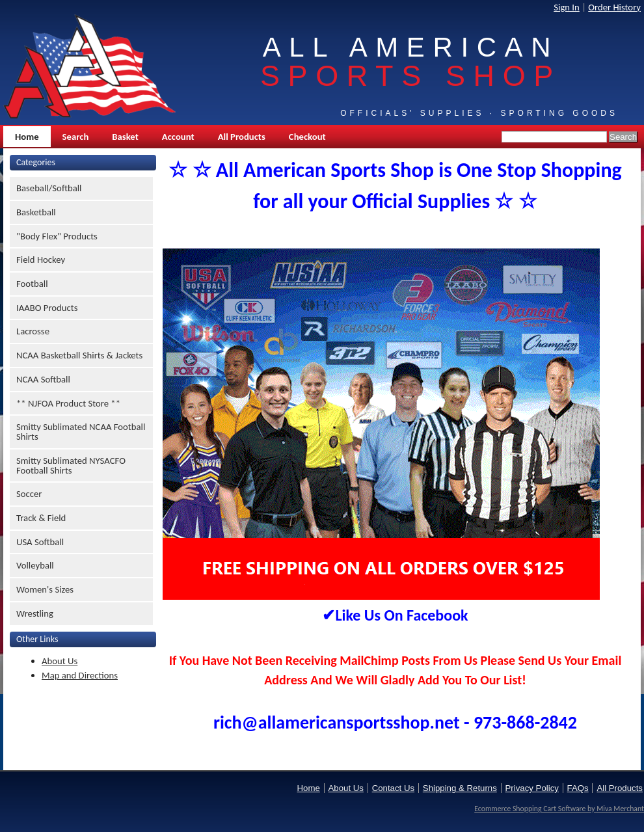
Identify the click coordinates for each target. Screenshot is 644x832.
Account (178, 137)
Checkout (307, 137)
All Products (242, 137)
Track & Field (41, 518)
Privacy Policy (532, 788)
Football (32, 284)
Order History (614, 7)
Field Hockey (41, 260)
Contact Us (393, 788)
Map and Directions (80, 675)
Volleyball (35, 565)
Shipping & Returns (460, 788)
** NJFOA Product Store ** (68, 403)
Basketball (36, 212)
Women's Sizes (45, 589)
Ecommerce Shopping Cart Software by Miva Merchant (559, 809)
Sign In (567, 7)
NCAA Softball (43, 379)
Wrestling (35, 613)
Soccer (29, 494)
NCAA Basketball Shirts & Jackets (79, 355)
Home (27, 137)
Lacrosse (33, 331)
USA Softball (40, 542)
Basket (125, 137)
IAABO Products (47, 308)
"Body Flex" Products (57, 236)
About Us (60, 661)
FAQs (578, 788)
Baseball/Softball (49, 188)
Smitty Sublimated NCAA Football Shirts (81, 432)
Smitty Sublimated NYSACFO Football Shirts (71, 465)
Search (76, 137)
